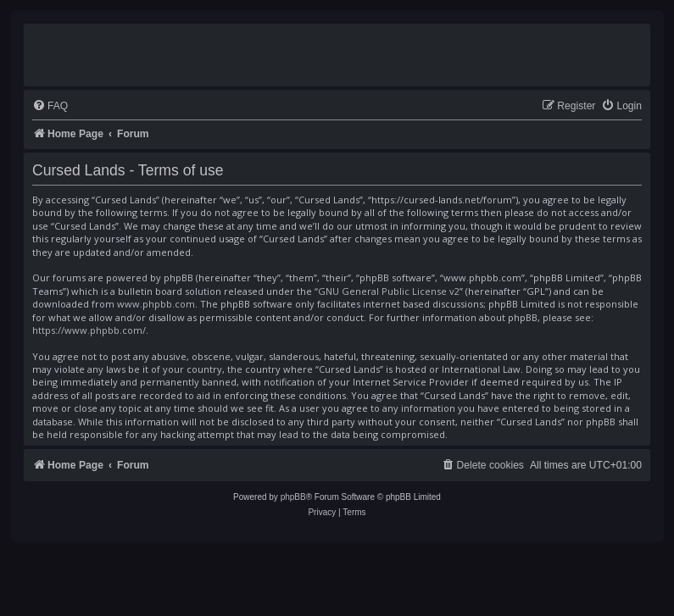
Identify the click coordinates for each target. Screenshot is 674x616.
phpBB (293, 497)
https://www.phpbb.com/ (89, 330)
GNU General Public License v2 (389, 291)
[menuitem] (50, 106)
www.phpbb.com (156, 304)
